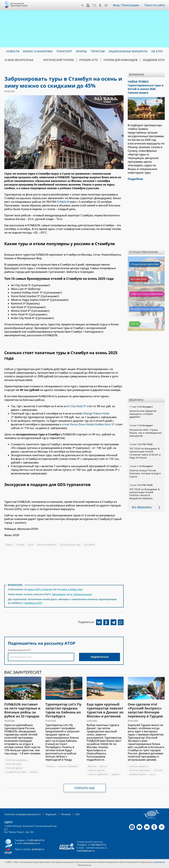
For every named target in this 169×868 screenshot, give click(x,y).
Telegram (106, 5)
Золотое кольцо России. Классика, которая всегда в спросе (145, 473)
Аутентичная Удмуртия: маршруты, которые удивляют (143, 414)
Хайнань (51, 766)
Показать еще (85, 788)
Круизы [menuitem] (82, 51)
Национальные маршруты (147, 309)
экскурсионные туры (16, 772)
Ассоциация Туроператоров (19, 4)
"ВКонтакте (59, 594)
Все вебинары (142, 507)
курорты (115, 774)
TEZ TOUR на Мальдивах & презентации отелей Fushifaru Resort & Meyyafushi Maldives (144, 494)
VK (94, 5)
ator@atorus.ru (32, 843)
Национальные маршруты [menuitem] (128, 51)
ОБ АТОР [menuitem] (157, 51)
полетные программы (16, 760)
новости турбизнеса (98, 774)
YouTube (88, 5)
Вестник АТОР (139, 279)
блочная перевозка (47, 545)
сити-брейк (89, 545)
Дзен (82, 5)
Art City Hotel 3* (76, 406)
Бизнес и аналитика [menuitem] (38, 51)
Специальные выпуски (144, 264)
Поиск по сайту (155, 5)
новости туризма (96, 770)
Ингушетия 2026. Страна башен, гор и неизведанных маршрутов (146, 433)
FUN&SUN (63, 202)
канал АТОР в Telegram (40, 589)
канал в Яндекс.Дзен (72, 589)
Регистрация (131, 5)
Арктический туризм (59, 60)
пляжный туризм (14, 768)
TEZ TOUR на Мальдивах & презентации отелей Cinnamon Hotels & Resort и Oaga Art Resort (145, 453)
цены (152, 774)
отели (31, 545)
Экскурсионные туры (70, 545)
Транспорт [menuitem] (64, 51)
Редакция (51, 814)
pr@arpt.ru (38, 849)
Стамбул (20, 545)
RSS (78, 814)
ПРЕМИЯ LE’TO (89, 60)
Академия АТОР (154, 60)
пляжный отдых (13, 764)
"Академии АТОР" (33, 603)
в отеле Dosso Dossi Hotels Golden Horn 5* (87, 424)
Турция (9, 545)
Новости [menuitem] (13, 51)
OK (100, 5)
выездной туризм (138, 774)
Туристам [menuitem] (98, 51)
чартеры (34, 772)
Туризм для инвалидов (120, 60)
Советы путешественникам (147, 294)
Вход (116, 5)
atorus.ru (160, 862)
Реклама (66, 814)
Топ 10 (134, 324)
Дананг (104, 766)
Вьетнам (92, 766)
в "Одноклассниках (81, 594)
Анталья (158, 770)
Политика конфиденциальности (22, 814)
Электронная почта (18, 650)
